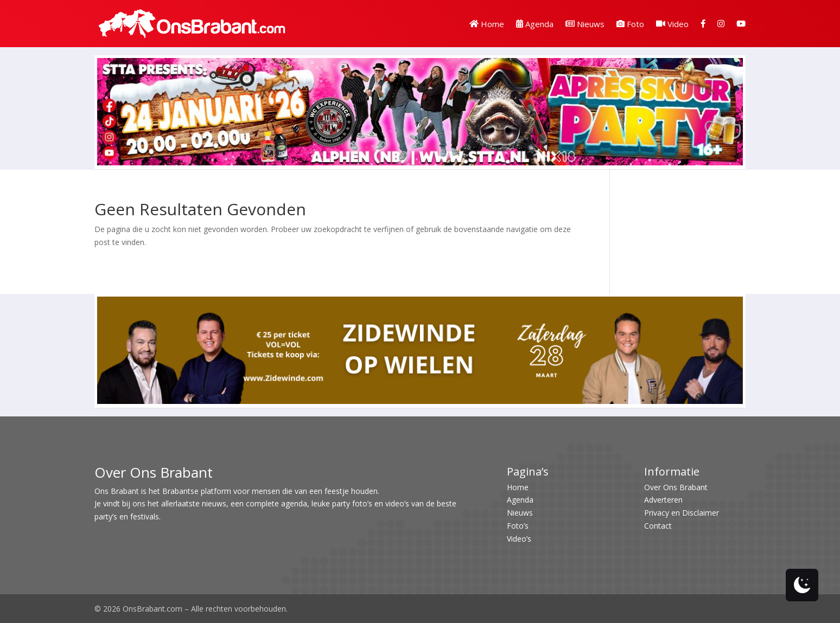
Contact (658, 526)
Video (672, 24)
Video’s (519, 539)
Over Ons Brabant (676, 487)
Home (487, 24)
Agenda (535, 24)
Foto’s (518, 526)
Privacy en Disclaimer (682, 513)
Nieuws (585, 24)
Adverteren (663, 500)
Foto (630, 24)
